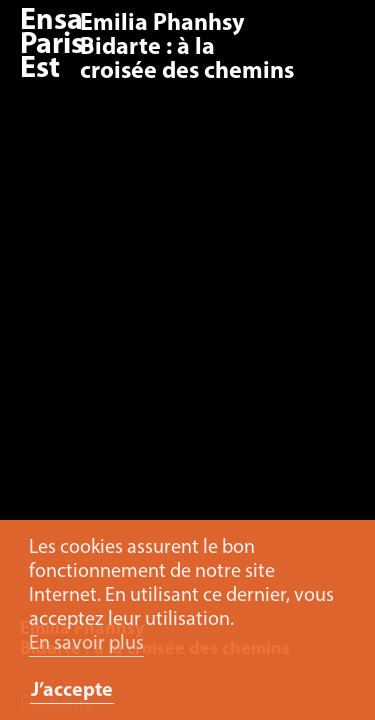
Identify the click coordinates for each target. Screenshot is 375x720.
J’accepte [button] (72, 691)
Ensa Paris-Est (57, 45)
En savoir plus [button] (86, 644)
